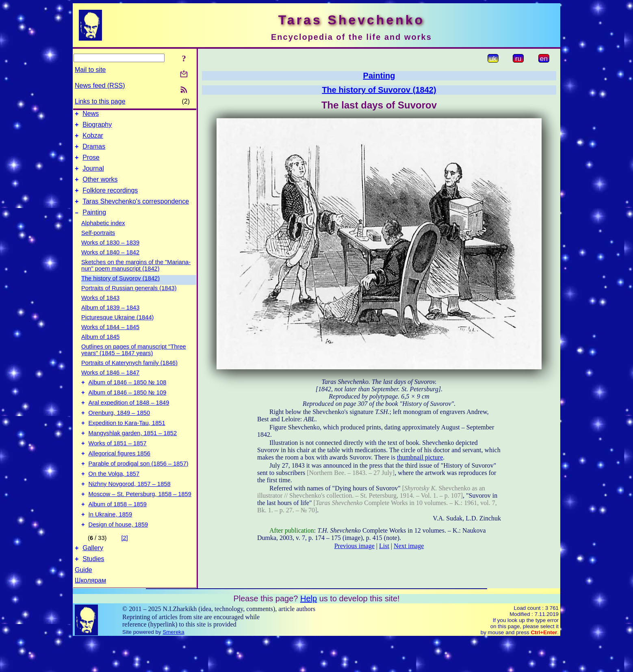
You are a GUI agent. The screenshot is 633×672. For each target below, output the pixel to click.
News (91, 115)
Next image (409, 546)
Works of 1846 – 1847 (110, 385)
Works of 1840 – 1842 (110, 264)
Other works (100, 188)
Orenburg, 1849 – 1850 (119, 430)
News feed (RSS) (100, 86)
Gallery (93, 580)
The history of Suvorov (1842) (120, 290)
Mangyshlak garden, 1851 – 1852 (133, 453)
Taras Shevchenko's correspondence (136, 212)
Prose (91, 164)
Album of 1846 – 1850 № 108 (128, 396)
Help (309, 631)
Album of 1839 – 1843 (110, 320)
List (384, 546)
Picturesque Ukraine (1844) (117, 329)
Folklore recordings (110, 200)
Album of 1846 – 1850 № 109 (128, 407)
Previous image (354, 546)
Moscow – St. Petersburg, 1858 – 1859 (140, 521)
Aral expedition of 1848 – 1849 (129, 418)
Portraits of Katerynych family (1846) (129, 375)
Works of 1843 (100, 310)
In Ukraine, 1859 (111, 544)
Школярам (90, 613)
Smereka (173, 665)
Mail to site (90, 70)
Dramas (94, 151)
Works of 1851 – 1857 (118, 464)
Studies (93, 592)
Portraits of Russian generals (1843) (129, 300)
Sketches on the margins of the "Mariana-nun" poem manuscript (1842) (136, 277)
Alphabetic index (103, 235)
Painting (94, 224)
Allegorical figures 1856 (119, 475)
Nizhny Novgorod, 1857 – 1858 (130, 509)
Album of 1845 (101, 349)
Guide (83, 603)
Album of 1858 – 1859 (118, 532)
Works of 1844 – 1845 (110, 339)
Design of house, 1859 (118, 555)
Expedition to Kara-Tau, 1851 (127, 441)
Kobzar (93, 139)
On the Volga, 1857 (114, 498)
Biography (97, 127)
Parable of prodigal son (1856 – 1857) (139, 487)
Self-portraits (98, 245)
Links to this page (100, 101)
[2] (125, 568)
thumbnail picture (420, 457)
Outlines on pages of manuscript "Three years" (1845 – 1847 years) (134, 362)
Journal (93, 176)
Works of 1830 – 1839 (110, 255)
